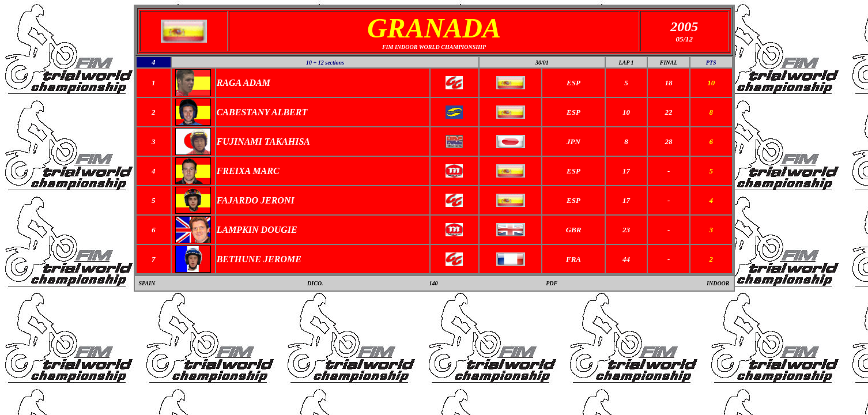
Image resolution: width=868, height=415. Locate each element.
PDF (552, 283)
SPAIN (147, 283)
